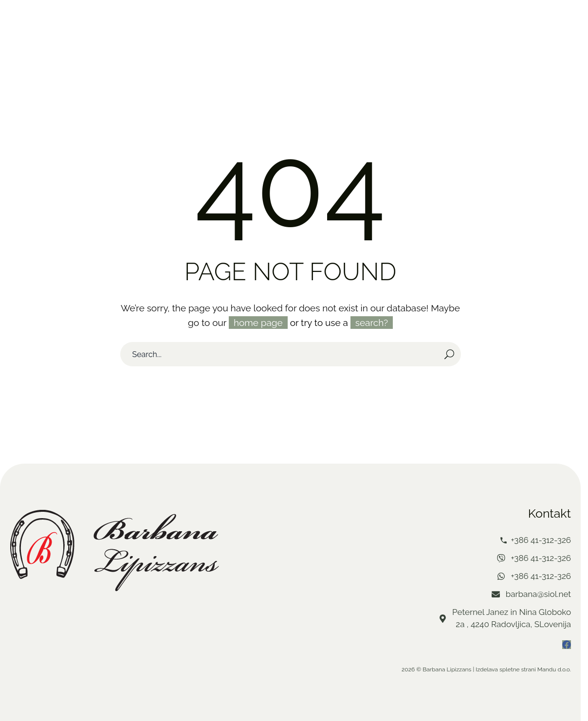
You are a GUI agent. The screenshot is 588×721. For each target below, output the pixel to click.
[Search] (291, 353)
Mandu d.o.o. (554, 668)
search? (372, 322)
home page (258, 322)
